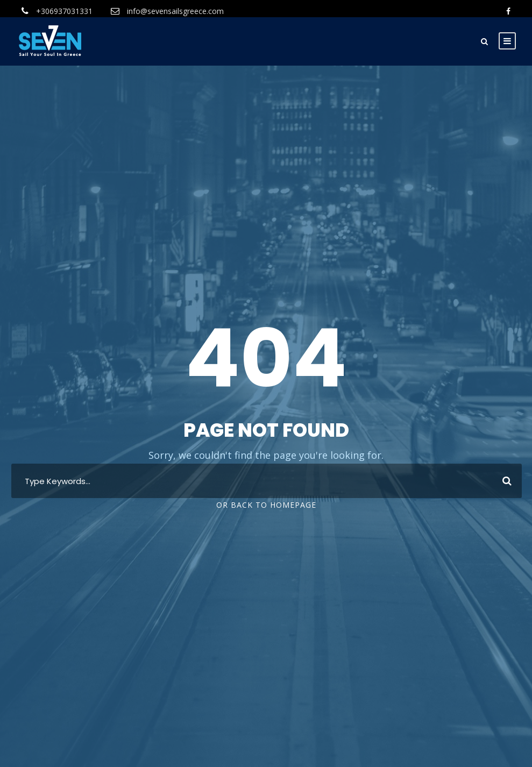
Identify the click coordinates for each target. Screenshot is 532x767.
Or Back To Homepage (266, 505)
